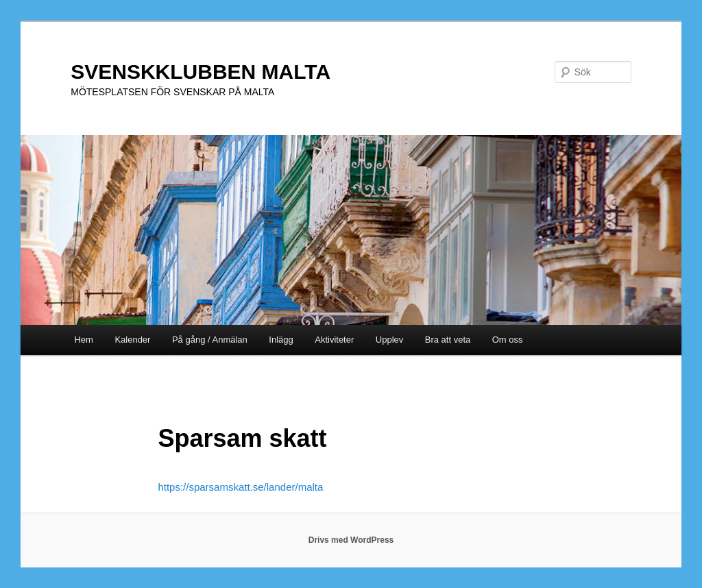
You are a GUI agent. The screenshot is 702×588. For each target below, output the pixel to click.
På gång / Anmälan (210, 340)
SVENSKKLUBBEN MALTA (201, 72)
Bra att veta (448, 340)
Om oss (508, 340)
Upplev (389, 340)
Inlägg (281, 340)
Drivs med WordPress (351, 540)
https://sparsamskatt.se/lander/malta (240, 487)
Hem (83, 340)
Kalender (132, 340)
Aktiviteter (334, 340)
